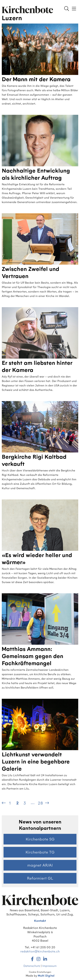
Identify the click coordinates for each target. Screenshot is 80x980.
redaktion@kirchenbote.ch (40, 951)
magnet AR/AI (40, 865)
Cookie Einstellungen (40, 972)
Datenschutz (32, 966)
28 (40, 803)
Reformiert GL (40, 878)
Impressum (49, 966)
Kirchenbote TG (40, 852)
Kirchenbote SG (40, 839)
